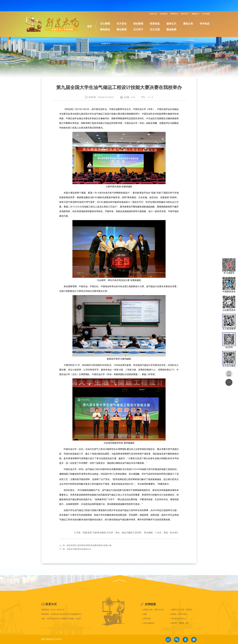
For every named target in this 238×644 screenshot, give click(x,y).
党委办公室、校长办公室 (153, 610)
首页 (90, 26)
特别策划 (164, 14)
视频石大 (195, 14)
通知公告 (188, 24)
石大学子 (138, 29)
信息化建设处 (149, 623)
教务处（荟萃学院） (180, 614)
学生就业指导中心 (179, 619)
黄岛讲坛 (105, 29)
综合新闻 (138, 24)
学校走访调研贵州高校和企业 (79, 549)
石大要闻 (105, 24)
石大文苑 (155, 29)
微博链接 (168, 640)
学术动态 (205, 24)
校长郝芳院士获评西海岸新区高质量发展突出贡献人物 (89, 545)
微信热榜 (171, 29)
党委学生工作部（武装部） (182, 610)
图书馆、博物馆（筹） (180, 623)
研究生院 (147, 619)
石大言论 (122, 24)
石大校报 (206, 14)
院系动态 (155, 24)
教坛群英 (122, 29)
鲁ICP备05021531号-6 (52, 639)
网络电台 (174, 14)
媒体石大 (171, 24)
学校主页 (153, 14)
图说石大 (185, 14)
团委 (145, 614)
